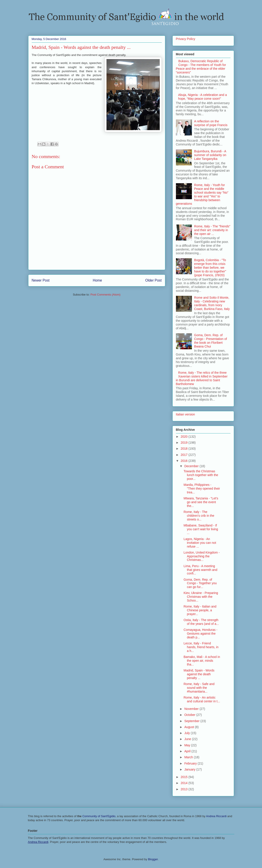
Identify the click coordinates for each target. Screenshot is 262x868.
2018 (184, 449)
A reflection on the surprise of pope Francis (211, 123)
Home (97, 280)
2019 (184, 443)
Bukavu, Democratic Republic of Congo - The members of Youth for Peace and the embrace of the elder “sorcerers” (201, 67)
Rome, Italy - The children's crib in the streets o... (199, 516)
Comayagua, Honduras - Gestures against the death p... (200, 634)
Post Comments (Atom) (105, 295)
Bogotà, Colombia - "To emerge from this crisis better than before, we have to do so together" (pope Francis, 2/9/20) (210, 267)
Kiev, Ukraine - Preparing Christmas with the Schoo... (201, 597)
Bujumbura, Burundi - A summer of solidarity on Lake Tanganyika (210, 155)
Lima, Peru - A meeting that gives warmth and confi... (200, 570)
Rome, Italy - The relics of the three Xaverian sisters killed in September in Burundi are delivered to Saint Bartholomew (202, 378)
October (190, 715)
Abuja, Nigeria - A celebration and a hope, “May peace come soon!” (202, 97)
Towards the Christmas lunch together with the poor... (201, 475)
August (190, 727)
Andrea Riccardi (216, 816)
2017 (184, 455)
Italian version (185, 414)
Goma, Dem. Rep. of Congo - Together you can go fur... (200, 583)
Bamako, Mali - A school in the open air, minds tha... (202, 661)
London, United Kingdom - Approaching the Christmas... (202, 556)
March (189, 757)
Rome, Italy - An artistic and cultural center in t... (202, 699)
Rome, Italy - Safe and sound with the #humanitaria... (199, 688)
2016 (184, 461)
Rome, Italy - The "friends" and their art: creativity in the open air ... (212, 230)
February (191, 763)
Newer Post (41, 280)
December (192, 466)
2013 (184, 789)
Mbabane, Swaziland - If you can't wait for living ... (201, 529)
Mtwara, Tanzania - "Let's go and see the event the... (201, 502)
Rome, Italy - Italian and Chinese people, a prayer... (200, 610)
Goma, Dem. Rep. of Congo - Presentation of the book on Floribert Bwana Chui (211, 341)
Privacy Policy (186, 39)
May (188, 745)
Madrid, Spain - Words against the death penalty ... (199, 674)
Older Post (154, 280)
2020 (184, 437)
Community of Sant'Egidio (99, 816)
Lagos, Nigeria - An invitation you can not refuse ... (200, 543)
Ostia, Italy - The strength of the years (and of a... (201, 622)
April (188, 751)
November (192, 709)
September (192, 721)
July (188, 733)
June (188, 739)
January (190, 769)
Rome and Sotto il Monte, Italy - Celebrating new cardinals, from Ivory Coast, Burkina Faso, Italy (212, 303)
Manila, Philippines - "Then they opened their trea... (202, 489)
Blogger (153, 859)
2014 (184, 783)
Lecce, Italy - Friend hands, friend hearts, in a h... (201, 647)
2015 (184, 777)
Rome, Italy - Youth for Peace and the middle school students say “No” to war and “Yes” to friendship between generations (202, 194)
